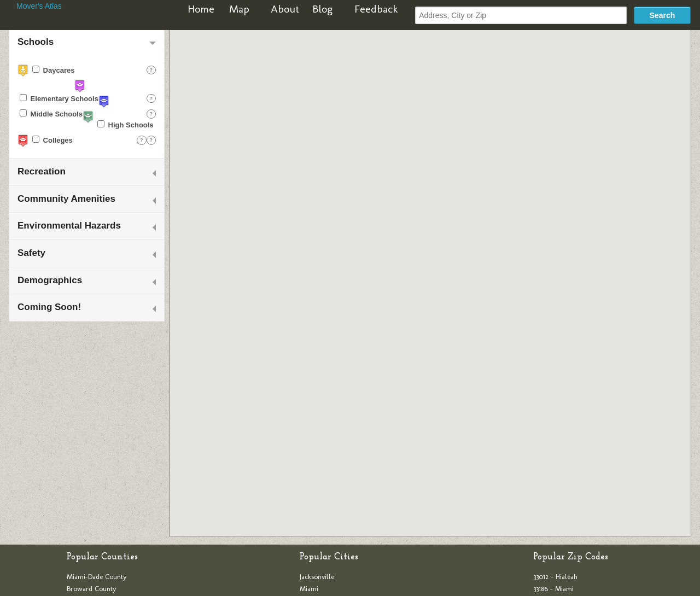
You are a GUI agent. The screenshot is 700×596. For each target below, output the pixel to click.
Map (239, 9)
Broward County (92, 589)
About (285, 9)
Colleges (52, 140)
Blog (322, 9)
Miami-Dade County (97, 577)
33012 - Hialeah (555, 577)
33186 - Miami (553, 589)
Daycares (53, 70)
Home (201, 9)
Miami (309, 589)
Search (663, 15)
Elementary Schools (59, 98)
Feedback (376, 9)
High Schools (126, 125)
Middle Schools (51, 114)
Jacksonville (317, 577)
